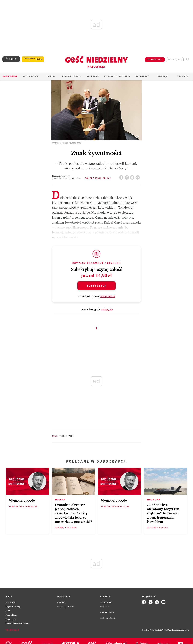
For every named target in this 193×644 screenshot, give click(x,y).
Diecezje (162, 76)
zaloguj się (175, 60)
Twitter (127, 177)
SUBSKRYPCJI (107, 296)
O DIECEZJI (183, 76)
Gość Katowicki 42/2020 (66, 179)
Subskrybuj (96, 286)
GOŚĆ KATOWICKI (66, 436)
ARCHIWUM (93, 76)
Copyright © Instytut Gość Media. (154, 630)
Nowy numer (10, 76)
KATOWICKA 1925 (72, 76)
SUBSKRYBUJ (155, 60)
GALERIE (51, 76)
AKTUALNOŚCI (30, 76)
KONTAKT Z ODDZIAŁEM (118, 76)
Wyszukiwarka (188, 59)
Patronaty (142, 76)
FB (122, 177)
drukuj (133, 177)
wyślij (138, 177)
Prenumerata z (29, 59)
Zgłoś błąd (13, 630)
